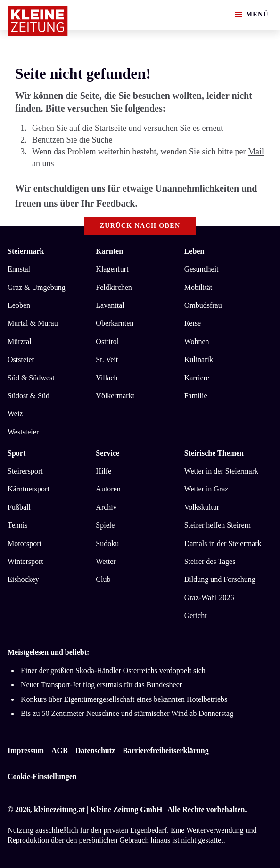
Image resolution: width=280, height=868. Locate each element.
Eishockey (23, 579)
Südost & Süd (29, 396)
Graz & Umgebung (37, 287)
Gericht (196, 615)
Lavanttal (110, 305)
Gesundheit (202, 269)
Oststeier (21, 359)
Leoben (19, 305)
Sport (16, 453)
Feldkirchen (114, 287)
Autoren (108, 489)
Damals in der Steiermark (223, 543)
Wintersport (25, 561)
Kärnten (109, 251)
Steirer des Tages (210, 561)
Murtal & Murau (33, 323)
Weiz (15, 414)
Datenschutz (95, 751)
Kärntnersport (29, 489)
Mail (256, 152)
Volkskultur (202, 507)
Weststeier (23, 432)
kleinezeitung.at (59, 809)
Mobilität (198, 287)
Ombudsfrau (203, 305)
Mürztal (20, 342)
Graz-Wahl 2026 (209, 598)
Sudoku (107, 543)
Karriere (197, 378)
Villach (107, 378)
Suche (102, 140)
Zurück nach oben (140, 226)
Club (103, 579)
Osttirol (107, 342)
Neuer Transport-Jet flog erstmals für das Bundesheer (101, 685)
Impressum (26, 751)
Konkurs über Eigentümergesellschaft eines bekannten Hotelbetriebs (124, 699)
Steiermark (26, 251)
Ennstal (19, 269)
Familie (196, 396)
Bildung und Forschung (220, 579)
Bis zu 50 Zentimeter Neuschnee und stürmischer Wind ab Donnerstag (127, 713)
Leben (194, 251)
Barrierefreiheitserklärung (165, 751)
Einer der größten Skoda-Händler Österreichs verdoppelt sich (113, 671)
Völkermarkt (115, 396)
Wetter (106, 561)
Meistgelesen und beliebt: (48, 652)
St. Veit (107, 359)
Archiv (106, 507)
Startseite (111, 128)
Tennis (17, 525)
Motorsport (25, 543)
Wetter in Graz (206, 489)
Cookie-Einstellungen (42, 776)
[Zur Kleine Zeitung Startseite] (38, 21)
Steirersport (25, 471)
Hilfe (103, 471)
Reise (193, 323)
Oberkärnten (115, 323)
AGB (60, 751)
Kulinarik (199, 359)
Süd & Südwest (31, 378)
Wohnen (197, 342)
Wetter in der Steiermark (221, 471)
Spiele (105, 525)
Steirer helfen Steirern (218, 525)
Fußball (19, 507)
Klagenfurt (112, 269)
